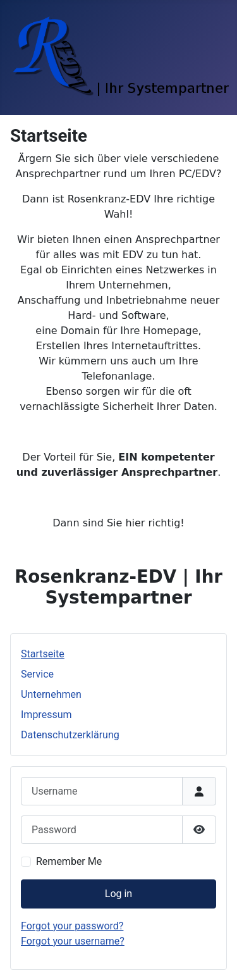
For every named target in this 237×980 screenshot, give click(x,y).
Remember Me (69, 861)
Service (37, 674)
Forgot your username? (73, 941)
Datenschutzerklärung (70, 735)
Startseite (43, 654)
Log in (118, 894)
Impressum (46, 715)
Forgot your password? (72, 926)
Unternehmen (51, 694)
